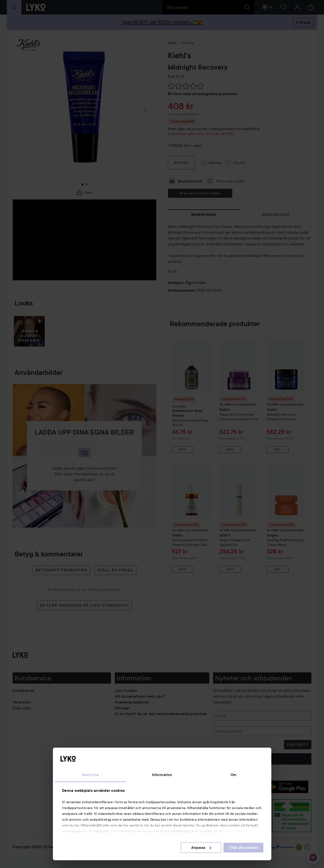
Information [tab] (162, 775)
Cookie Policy (236, 831)
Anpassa (201, 848)
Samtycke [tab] (91, 775)
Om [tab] (233, 775)
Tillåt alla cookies (244, 848)
